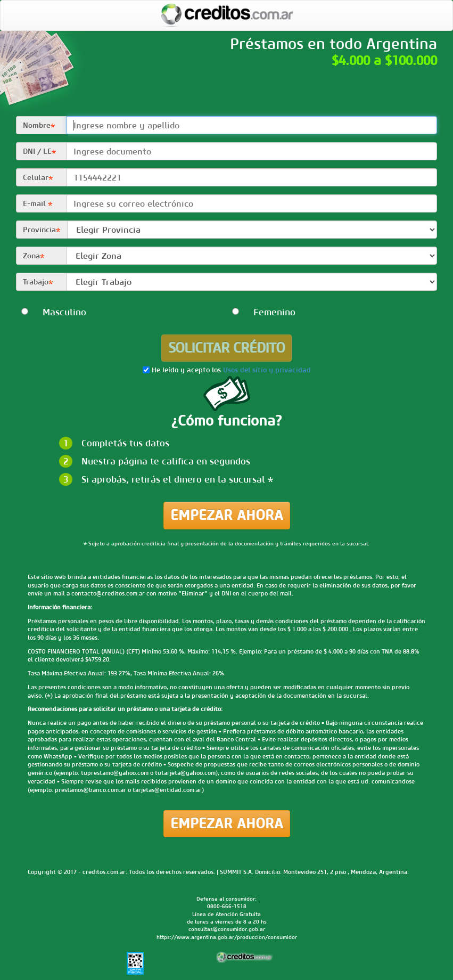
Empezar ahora (227, 515)
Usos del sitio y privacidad (267, 370)
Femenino (264, 312)
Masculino (53, 312)
